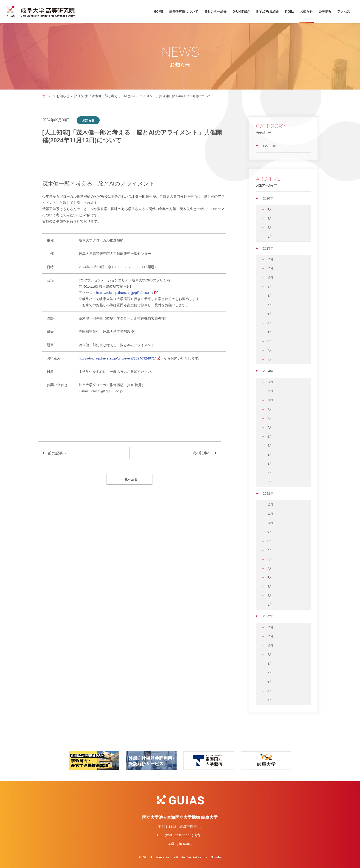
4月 (270, 209)
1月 (270, 237)
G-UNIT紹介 (241, 11)
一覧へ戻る (129, 479)
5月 (270, 323)
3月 (270, 219)
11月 (270, 268)
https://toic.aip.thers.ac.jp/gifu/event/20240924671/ (117, 358)
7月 (270, 305)
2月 (270, 228)
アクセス (344, 11)
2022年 (268, 616)
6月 (270, 314)
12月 (270, 259)
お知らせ (306, 11)
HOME (159, 11)
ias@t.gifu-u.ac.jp (180, 844)
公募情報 (325, 11)
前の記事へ (57, 453)
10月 (270, 278)
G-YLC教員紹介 (267, 11)
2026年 (268, 198)
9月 (270, 287)
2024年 (268, 371)
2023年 (268, 494)
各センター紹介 (215, 11)
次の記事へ (202, 453)
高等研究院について (184, 11)
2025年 (268, 248)
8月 (270, 296)
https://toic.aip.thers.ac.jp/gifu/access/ (125, 293)
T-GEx (289, 11)
